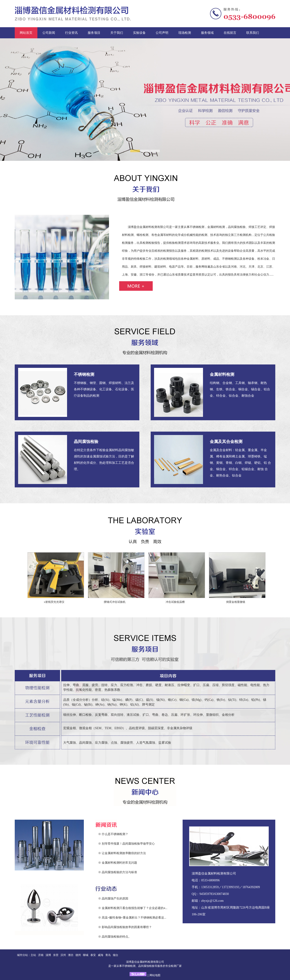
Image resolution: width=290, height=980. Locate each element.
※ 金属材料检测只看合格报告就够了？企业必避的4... (133, 908)
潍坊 (71, 955)
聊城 (86, 955)
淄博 (48, 955)
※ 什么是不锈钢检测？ (113, 834)
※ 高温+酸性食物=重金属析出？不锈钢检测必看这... (132, 918)
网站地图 (155, 975)
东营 (56, 955)
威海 (101, 955)
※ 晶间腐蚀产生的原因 (113, 898)
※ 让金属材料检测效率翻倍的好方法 (122, 853)
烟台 (116, 955)
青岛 (108, 955)
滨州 (63, 955)
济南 (41, 955)
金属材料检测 (222, 374)
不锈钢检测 (84, 374)
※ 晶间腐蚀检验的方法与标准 (118, 872)
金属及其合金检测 (226, 442)
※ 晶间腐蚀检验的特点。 (115, 937)
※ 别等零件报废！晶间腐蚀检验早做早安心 (126, 844)
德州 (78, 955)
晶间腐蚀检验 (86, 442)
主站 (33, 955)
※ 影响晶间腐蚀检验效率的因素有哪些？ (125, 927)
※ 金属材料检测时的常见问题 (118, 863)
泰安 (93, 955)
